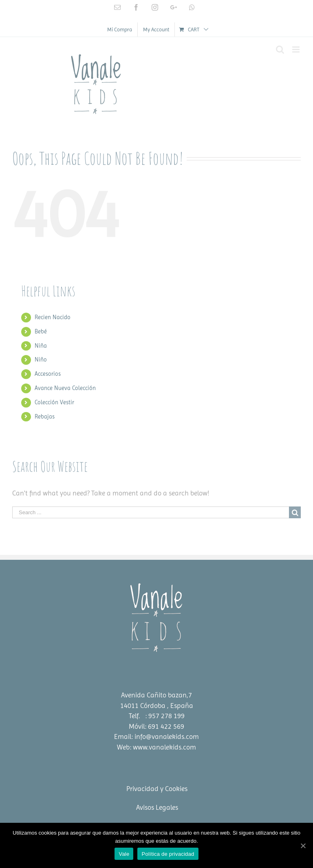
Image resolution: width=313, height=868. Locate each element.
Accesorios (48, 374)
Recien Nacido (53, 317)
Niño (41, 359)
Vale (124, 854)
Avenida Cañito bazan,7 (156, 695)
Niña (41, 346)
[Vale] (303, 846)
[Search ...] (151, 512)
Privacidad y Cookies (157, 789)
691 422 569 (166, 726)
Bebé (41, 331)
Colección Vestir (54, 402)
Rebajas (45, 416)
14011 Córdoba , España (157, 706)
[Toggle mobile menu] (296, 49)
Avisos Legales (157, 807)
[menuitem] (120, 30)
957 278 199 (166, 716)
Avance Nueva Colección (65, 388)
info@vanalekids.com (167, 736)
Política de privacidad (168, 854)
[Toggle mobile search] (280, 49)
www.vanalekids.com (164, 747)
